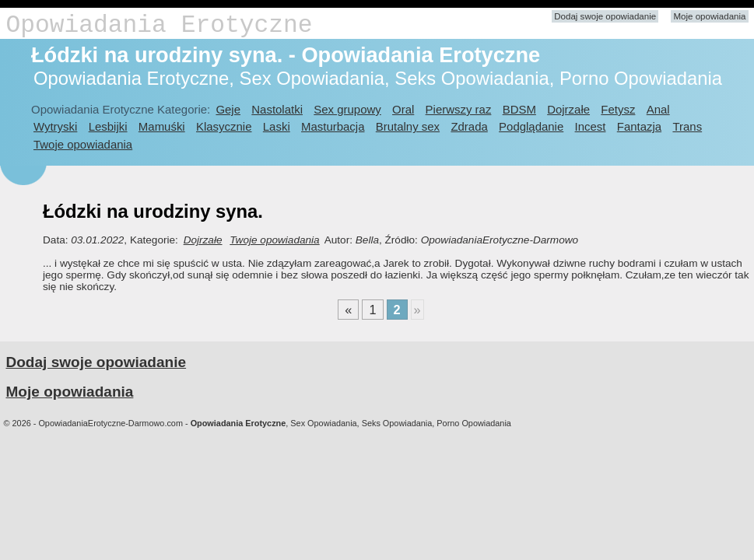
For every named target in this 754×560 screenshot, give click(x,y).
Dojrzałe (568, 109)
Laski (277, 126)
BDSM (519, 109)
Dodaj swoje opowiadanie (605, 16)
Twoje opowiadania (83, 144)
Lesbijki (108, 126)
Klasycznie (224, 126)
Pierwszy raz (459, 109)
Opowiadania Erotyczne (160, 25)
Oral (403, 109)
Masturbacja (333, 126)
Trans (687, 126)
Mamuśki (162, 126)
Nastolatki (277, 109)
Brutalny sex (408, 126)
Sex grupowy (347, 109)
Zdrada (469, 126)
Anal (658, 109)
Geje (228, 109)
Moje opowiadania (709, 16)
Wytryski (55, 126)
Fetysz (618, 109)
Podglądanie (531, 126)
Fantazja (639, 126)
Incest (591, 126)
